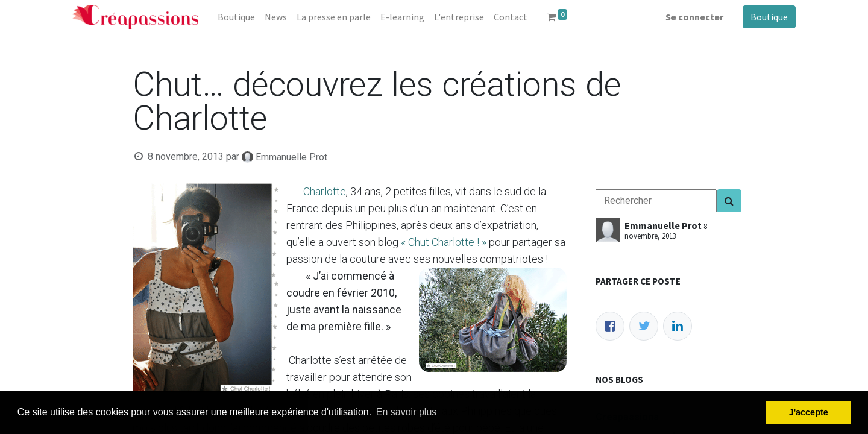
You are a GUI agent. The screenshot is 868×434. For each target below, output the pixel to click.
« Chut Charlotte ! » (444, 242)
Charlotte (325, 191)
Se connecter (694, 17)
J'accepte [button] (809, 412)
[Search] (729, 201)
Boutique (769, 17)
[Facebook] (610, 326)
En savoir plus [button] (407, 412)
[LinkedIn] (678, 326)
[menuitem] (236, 17)
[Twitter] (644, 326)
